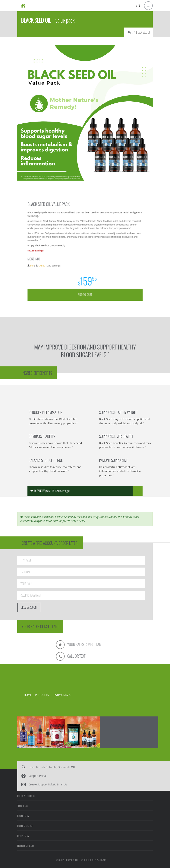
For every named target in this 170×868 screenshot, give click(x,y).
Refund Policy (23, 816)
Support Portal (38, 776)
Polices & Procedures (26, 796)
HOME (130, 32)
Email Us (62, 784)
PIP (48, 262)
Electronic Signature (25, 846)
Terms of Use (23, 806)
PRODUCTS (42, 695)
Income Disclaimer (25, 826)
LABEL (55, 262)
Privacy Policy (23, 836)
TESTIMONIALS (61, 695)
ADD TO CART (85, 282)
